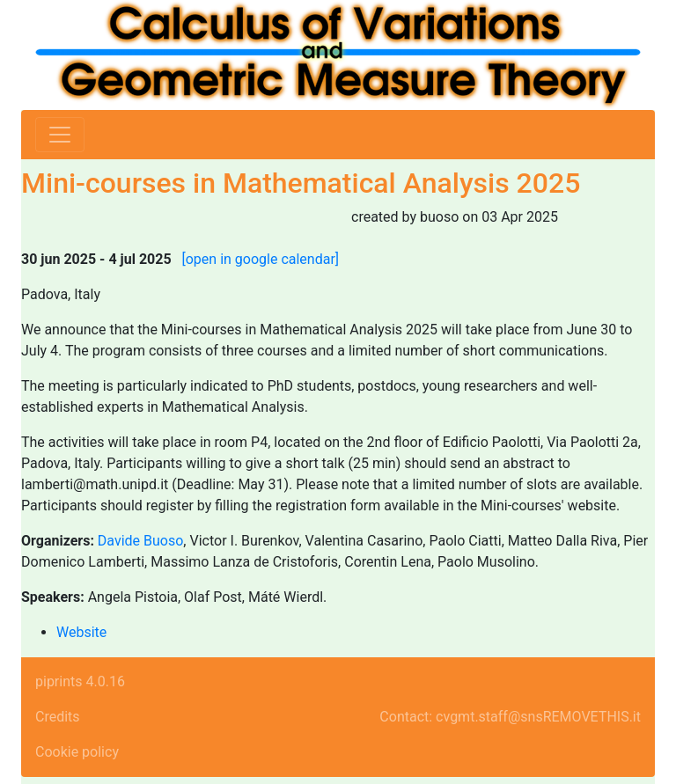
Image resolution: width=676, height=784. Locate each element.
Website (81, 632)
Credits (58, 717)
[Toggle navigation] (60, 135)
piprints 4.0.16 (80, 681)
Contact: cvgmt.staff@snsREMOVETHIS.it (510, 717)
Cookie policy (77, 752)
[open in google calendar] (261, 259)
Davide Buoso (141, 541)
